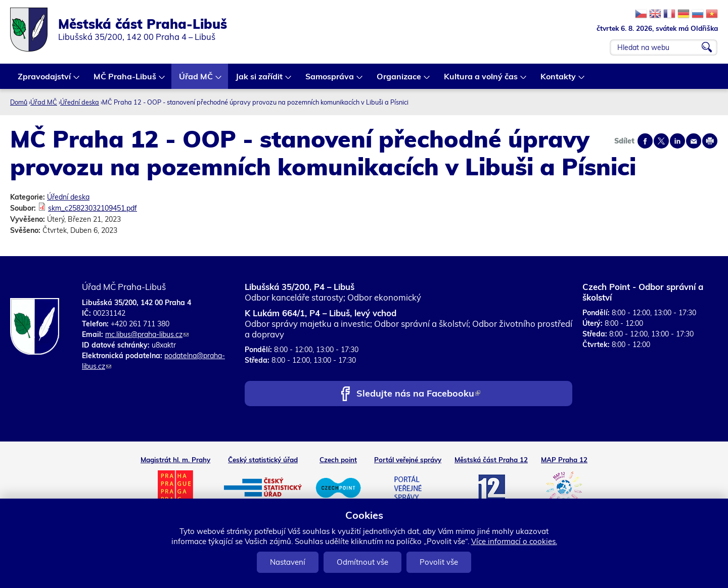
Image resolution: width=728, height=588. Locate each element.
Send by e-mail (694, 141)
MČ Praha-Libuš (125, 80)
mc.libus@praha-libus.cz (147, 334)
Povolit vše (439, 562)
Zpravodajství (45, 80)
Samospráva (330, 80)
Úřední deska (80, 102)
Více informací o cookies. (514, 541)
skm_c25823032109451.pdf (93, 208)
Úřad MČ (196, 80)
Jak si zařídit (260, 80)
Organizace (399, 80)
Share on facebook (645, 141)
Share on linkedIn (677, 141)
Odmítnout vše (362, 562)
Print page (710, 141)
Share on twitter (661, 141)
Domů (19, 102)
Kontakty (559, 80)
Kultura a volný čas (481, 80)
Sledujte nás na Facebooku (418, 394)
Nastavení (288, 562)
